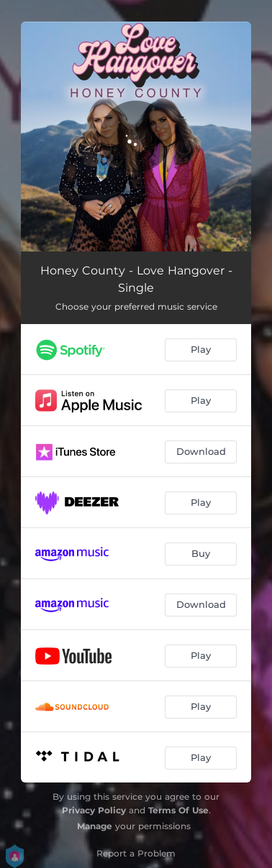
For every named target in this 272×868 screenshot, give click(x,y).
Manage (95, 826)
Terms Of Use (178, 810)
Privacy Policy (94, 810)
